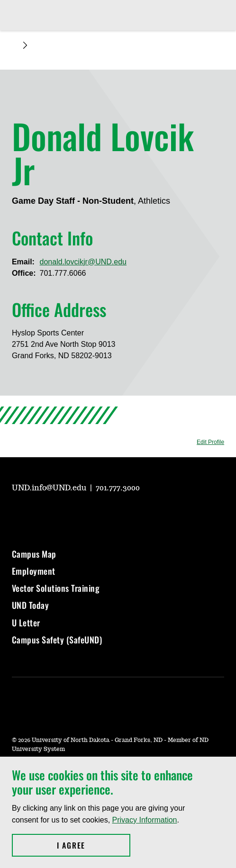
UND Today (31, 605)
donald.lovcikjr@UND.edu (83, 262)
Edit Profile (210, 442)
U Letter (26, 623)
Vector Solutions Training (56, 588)
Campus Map (34, 554)
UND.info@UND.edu (50, 488)
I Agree (94, 845)
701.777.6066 (63, 273)
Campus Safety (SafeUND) (57, 640)
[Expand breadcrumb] (25, 45)
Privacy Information (145, 820)
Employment (34, 571)
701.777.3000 (118, 488)
